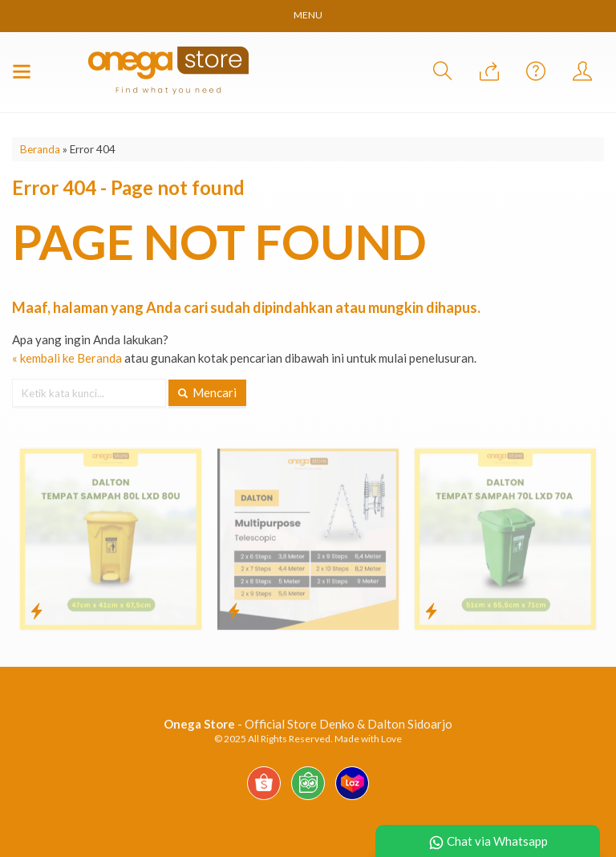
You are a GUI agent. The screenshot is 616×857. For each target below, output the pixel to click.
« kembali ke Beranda (67, 358)
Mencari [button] (207, 392)
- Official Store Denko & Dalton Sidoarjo (308, 724)
